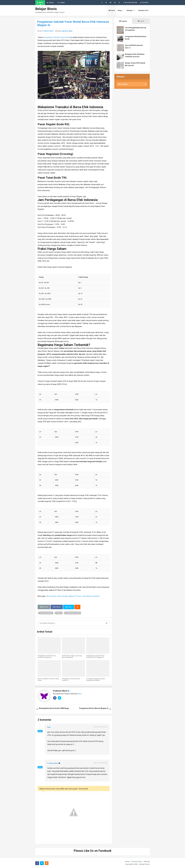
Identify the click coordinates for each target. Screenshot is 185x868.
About (127, 861)
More (80, 694)
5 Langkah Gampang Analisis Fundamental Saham (96, 680)
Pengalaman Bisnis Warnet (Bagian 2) (94, 708)
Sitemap (147, 861)
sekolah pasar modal (73, 613)
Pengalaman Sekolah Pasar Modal (57, 37)
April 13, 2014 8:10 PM (101, 727)
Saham (59, 613)
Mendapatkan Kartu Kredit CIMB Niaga (54, 708)
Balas (40, 731)
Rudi (49, 727)
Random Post (143, 11)
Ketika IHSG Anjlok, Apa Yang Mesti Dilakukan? (72, 657)
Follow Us (144, 3)
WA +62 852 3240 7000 (130, 3)
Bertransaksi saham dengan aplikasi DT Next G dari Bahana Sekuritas (73, 596)
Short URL (44, 607)
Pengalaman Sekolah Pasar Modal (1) (71, 680)
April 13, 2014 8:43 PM (101, 763)
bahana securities (46, 613)
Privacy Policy (137, 861)
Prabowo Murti (60, 691)
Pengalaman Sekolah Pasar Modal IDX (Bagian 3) (47, 657)
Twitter (69, 607)
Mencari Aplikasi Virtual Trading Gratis (48, 680)
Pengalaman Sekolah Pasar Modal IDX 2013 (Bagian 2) (95, 657)
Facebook (57, 607)
